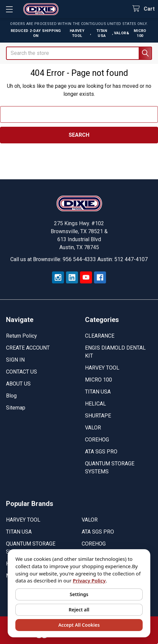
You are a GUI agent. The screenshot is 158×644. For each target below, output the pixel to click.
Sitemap (16, 408)
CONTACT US (21, 372)
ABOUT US (18, 384)
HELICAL (95, 404)
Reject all (79, 610)
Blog (11, 396)
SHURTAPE (98, 416)
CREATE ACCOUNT (28, 348)
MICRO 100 (98, 380)
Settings (79, 594)
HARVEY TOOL (102, 368)
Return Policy (21, 336)
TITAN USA (98, 392)
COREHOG (97, 440)
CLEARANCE (100, 336)
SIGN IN (15, 360)
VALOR (93, 428)
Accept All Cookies (79, 625)
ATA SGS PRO (101, 452)
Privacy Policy (89, 580)
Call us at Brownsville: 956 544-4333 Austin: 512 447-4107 (79, 259)
